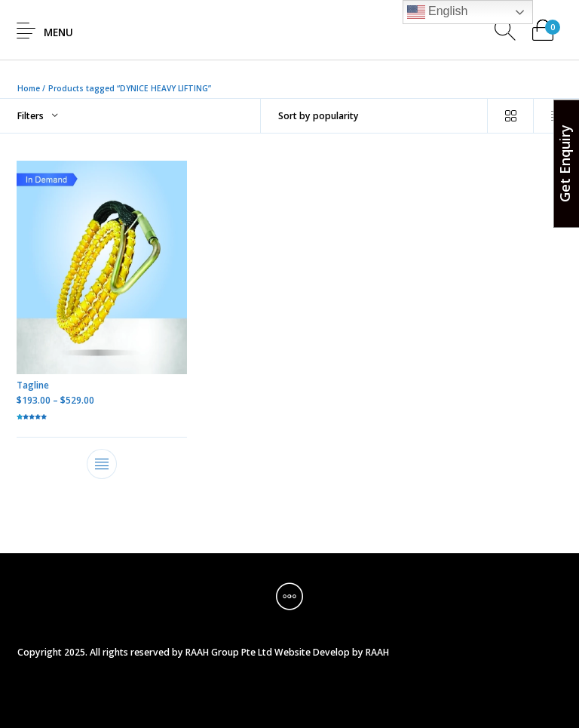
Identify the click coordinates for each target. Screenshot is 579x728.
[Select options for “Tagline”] (103, 464)
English (438, 12)
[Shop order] (374, 116)
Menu (58, 32)
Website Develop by (319, 652)
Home (29, 88)
